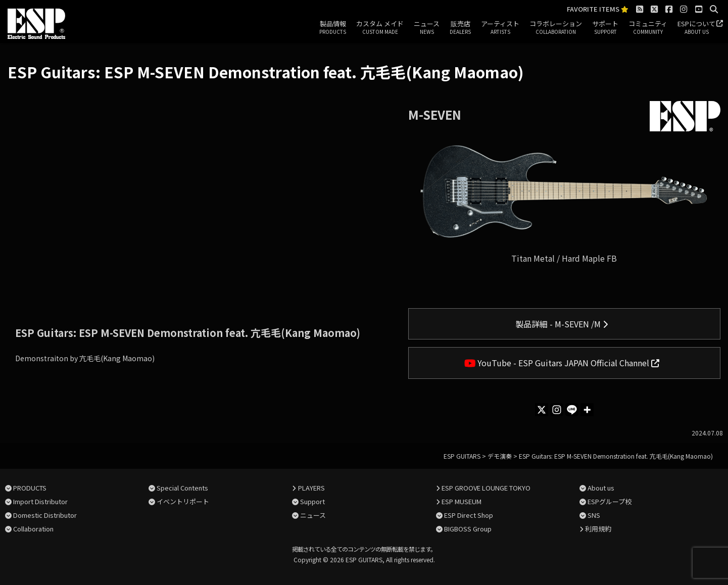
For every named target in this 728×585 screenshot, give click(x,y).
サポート (605, 28)
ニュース (427, 28)
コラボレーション (556, 28)
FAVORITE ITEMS (598, 9)
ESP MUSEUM (462, 501)
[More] (587, 410)
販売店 (460, 28)
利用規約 (598, 529)
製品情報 (333, 28)
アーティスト (500, 28)
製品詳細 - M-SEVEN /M (562, 324)
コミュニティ (648, 28)
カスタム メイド (380, 28)
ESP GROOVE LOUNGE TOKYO (486, 488)
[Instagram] (557, 410)
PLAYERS (311, 488)
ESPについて (696, 28)
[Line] (572, 410)
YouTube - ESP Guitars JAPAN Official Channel (562, 363)
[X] (542, 410)
